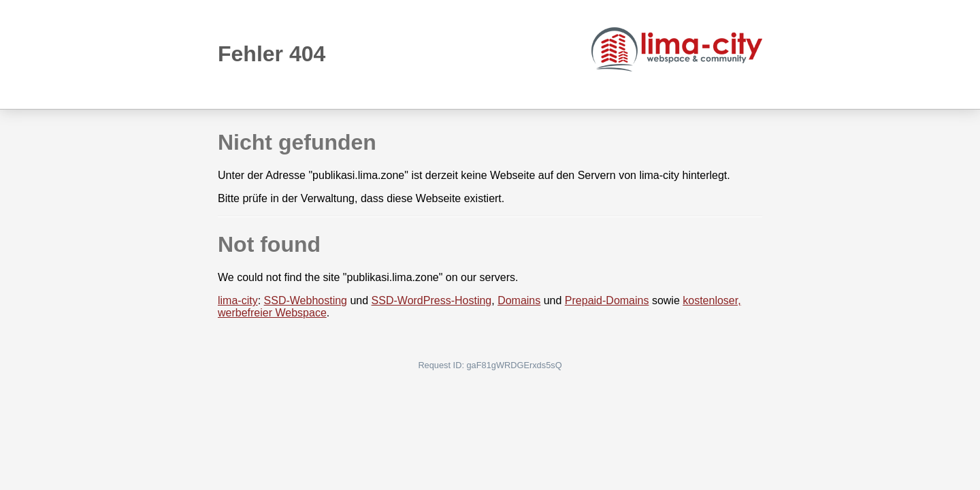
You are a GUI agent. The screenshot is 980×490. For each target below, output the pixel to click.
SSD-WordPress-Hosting (432, 300)
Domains (519, 300)
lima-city (238, 300)
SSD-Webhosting (306, 300)
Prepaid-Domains (607, 300)
